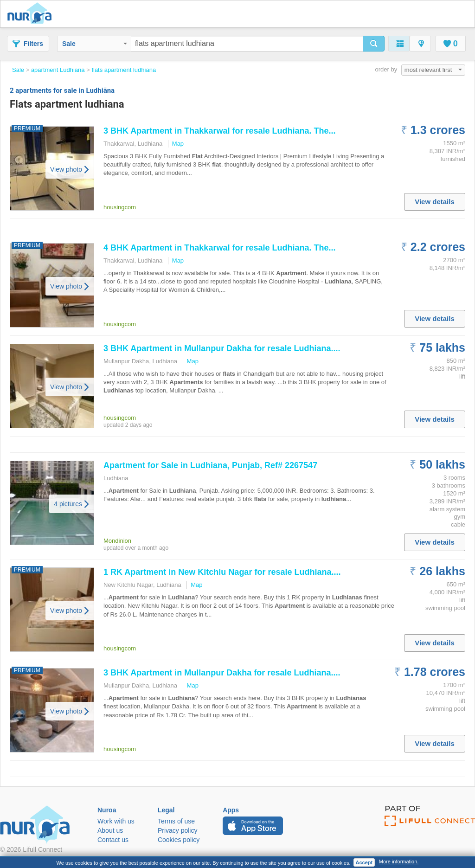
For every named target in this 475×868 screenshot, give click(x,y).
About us (110, 830)
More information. (399, 862)
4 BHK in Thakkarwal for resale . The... (219, 248)
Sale (95, 44)
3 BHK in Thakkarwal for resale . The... (219, 131)
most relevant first (433, 70)
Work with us (116, 821)
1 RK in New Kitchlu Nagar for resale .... (222, 572)
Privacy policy (178, 830)
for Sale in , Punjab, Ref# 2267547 (210, 465)
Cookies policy (179, 840)
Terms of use (176, 821)
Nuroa (32, 14)
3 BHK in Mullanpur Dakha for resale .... (222, 348)
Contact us (113, 840)
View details (435, 202)
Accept (364, 862)
